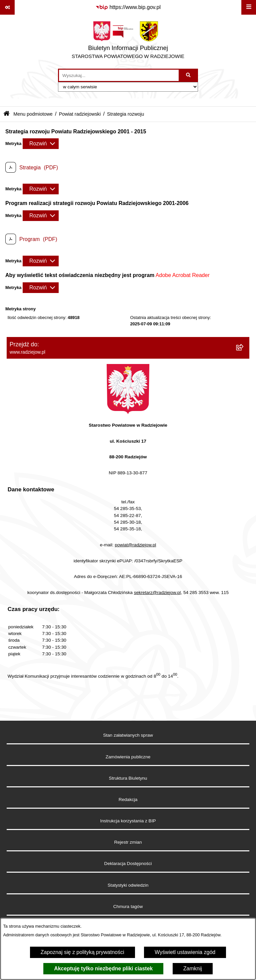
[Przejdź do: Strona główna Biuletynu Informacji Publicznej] (6, 114)
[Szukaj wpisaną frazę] (189, 75)
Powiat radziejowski (80, 114)
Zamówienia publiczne (128, 757)
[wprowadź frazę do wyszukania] (119, 75)
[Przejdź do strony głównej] (128, 42)
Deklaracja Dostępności (128, 863)
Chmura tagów (128, 906)
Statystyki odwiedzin (128, 885)
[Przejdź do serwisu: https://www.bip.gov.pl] (128, 7)
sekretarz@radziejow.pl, (158, 592)
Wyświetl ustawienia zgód (185, 952)
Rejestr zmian (128, 842)
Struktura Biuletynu (128, 778)
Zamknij (193, 968)
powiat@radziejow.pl (135, 545)
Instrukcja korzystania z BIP (128, 821)
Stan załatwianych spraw (128, 735)
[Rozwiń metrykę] (41, 144)
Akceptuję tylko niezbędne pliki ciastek (103, 968)
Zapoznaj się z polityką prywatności (82, 952)
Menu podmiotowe (33, 114)
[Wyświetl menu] (249, 7)
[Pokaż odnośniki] (7, 7)
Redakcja (128, 799)
